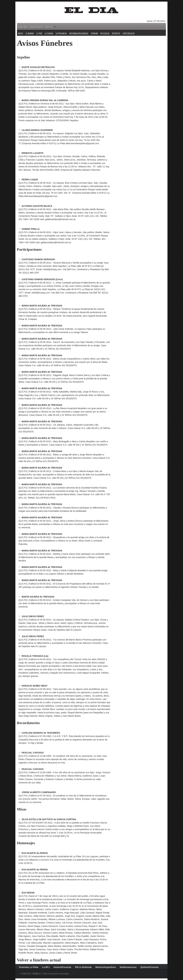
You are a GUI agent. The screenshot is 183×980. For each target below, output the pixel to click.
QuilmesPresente (149, 967)
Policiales (105, 34)
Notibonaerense (128, 967)
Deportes (116, 34)
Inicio (21, 34)
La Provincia (61, 34)
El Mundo (30, 34)
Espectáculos (129, 34)
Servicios (50, 27)
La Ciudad (49, 34)
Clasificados (23, 27)
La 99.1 (46, 967)
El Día (35, 974)
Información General (79, 34)
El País (39, 34)
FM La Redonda (83, 967)
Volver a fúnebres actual (39, 960)
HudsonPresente (62, 967)
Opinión (94, 34)
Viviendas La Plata (29, 967)
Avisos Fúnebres (37, 27)
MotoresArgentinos (106, 967)
